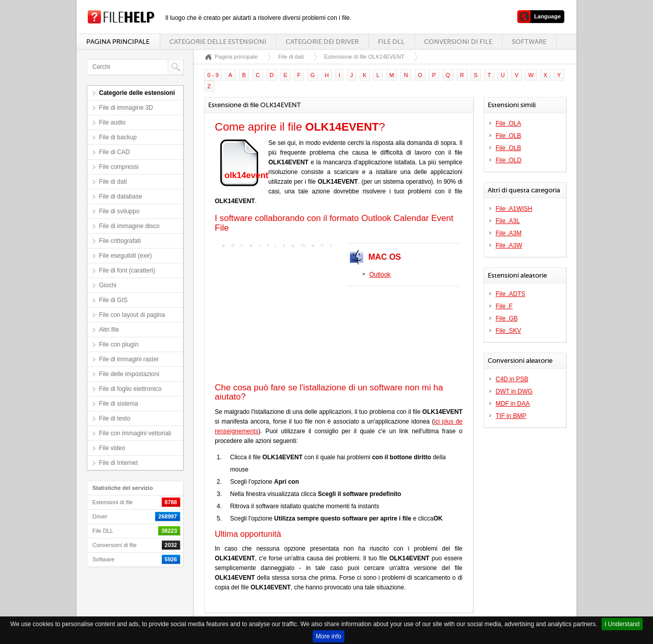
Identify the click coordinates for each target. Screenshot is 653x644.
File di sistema (119, 404)
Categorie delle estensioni (218, 42)
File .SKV (509, 331)
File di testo (115, 418)
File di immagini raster (129, 359)
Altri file (109, 330)
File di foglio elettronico (130, 389)
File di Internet (118, 463)
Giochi (108, 285)
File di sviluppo (119, 211)
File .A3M (509, 233)
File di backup (118, 137)
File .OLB (509, 136)
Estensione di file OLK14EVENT (365, 57)
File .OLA (509, 123)
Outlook (380, 275)
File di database (121, 196)
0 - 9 (213, 75)
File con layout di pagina (132, 315)
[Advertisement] (279, 314)
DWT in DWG (514, 391)
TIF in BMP (511, 416)
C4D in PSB (512, 379)
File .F (504, 306)
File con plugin (119, 344)
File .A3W (509, 245)
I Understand (622, 624)
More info (329, 636)
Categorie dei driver (322, 42)
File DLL (391, 42)
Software (529, 42)
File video (112, 448)
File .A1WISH (514, 209)
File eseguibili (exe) (125, 256)
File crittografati (120, 241)
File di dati (113, 182)
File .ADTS (511, 294)
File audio (112, 122)
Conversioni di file (458, 42)
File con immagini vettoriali (135, 433)
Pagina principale (118, 42)
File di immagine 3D (126, 108)
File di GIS (113, 300)
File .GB (507, 318)
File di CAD (115, 152)
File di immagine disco (129, 226)
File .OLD (509, 160)
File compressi (119, 167)
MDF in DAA (513, 404)
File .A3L (508, 221)
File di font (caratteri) (127, 270)
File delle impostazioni (129, 374)
